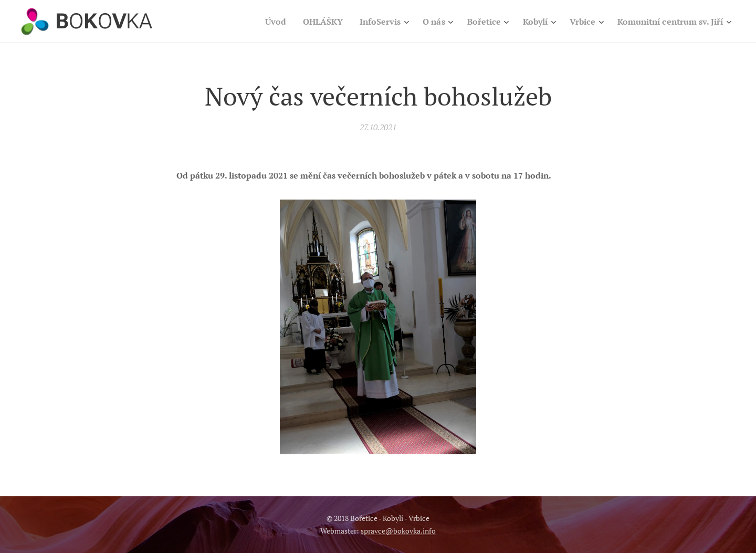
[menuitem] (250, 22)
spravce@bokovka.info (398, 531)
